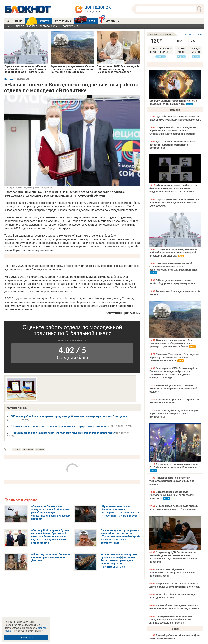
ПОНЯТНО (26, 637)
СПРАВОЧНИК (63, 21)
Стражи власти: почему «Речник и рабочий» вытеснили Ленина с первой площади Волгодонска (173, 253)
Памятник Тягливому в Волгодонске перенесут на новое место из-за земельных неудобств (174, 357)
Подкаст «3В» (71, 26)
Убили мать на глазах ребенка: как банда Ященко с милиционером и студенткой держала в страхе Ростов (173, 188)
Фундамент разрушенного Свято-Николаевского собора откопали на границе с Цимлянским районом (173, 343)
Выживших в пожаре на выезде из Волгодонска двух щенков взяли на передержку (63, 433)
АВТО (85, 21)
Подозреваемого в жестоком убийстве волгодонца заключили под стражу (172, 481)
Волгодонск (28, 449)
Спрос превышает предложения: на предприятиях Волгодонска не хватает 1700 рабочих (174, 203)
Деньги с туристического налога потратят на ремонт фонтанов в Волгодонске (172, 145)
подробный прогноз (194, 34)
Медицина (109, 21)
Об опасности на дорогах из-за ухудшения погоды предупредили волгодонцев (60, 426)
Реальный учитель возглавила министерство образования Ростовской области (173, 389)
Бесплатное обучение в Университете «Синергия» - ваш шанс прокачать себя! (172, 573)
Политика (9, 79)
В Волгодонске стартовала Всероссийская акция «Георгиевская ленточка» (172, 495)
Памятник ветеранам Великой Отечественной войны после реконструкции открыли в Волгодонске (173, 267)
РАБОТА (37, 21)
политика (40, 449)
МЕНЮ (19, 21)
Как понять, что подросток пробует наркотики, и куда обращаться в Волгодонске (174, 414)
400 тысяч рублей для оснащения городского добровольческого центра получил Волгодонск (69, 416)
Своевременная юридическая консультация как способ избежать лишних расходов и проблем (171, 620)
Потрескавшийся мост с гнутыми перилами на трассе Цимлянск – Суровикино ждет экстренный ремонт (173, 131)
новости (17, 449)
